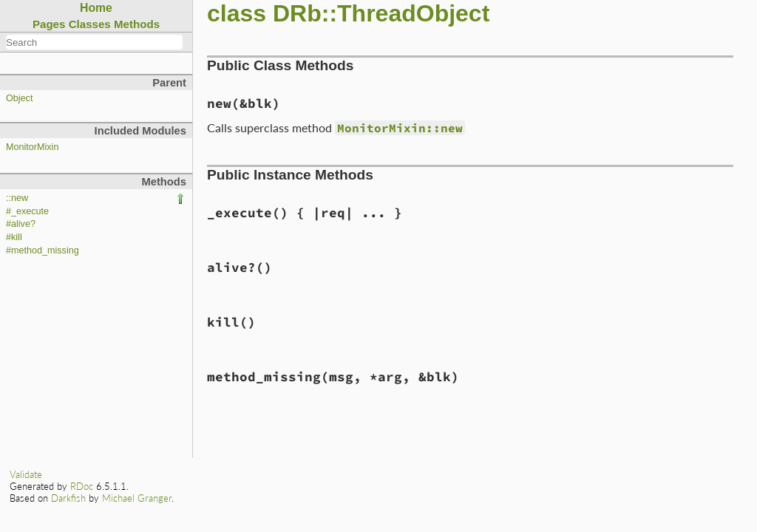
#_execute (27, 211)
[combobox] (94, 42)
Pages (49, 24)
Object (19, 98)
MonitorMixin (32, 147)
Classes (90, 24)
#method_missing (43, 250)
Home (96, 8)
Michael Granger (137, 498)
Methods (137, 24)
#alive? (21, 224)
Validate (26, 474)
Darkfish (68, 498)
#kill (14, 237)
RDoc (82, 486)
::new (17, 198)
